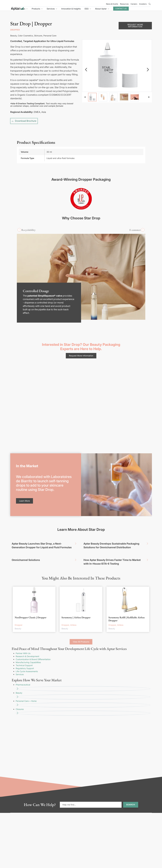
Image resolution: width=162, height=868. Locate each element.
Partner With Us (23, 635)
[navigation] (86, 52)
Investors (143, 4)
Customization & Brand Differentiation (33, 641)
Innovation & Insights (88, 10)
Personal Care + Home (83, 686)
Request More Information (81, 338)
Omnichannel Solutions (45, 542)
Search (131, 787)
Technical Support (24, 647)
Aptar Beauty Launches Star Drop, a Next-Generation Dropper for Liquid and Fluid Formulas (45, 527)
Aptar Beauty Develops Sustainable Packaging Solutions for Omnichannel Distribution (117, 527)
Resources (124, 4)
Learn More (24, 483)
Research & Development (27, 638)
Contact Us (139, 10)
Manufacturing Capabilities (28, 644)
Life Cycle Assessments (27, 653)
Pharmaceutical (83, 669)
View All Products (81, 624)
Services (20, 656)
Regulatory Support (25, 650)
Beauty (83, 678)
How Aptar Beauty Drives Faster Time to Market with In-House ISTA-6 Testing (117, 543)
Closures (83, 694)
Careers (134, 4)
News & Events (112, 4)
